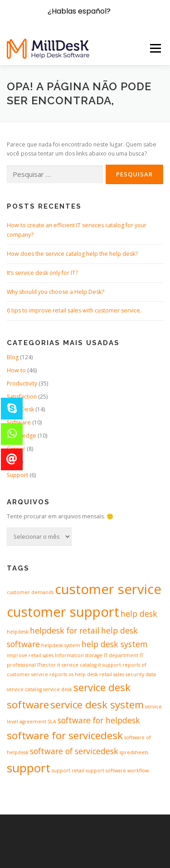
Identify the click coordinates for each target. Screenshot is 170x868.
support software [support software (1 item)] (106, 770)
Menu (155, 48)
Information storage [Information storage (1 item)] (79, 655)
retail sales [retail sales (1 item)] (112, 674)
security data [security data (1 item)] (141, 674)
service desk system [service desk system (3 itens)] (97, 705)
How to (16, 370)
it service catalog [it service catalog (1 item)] (77, 665)
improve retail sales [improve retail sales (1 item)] (30, 655)
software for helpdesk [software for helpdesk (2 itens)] (99, 720)
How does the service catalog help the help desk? (72, 254)
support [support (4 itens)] (29, 768)
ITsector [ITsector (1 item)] (46, 665)
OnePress (131, 836)
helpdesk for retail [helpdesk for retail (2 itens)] (65, 630)
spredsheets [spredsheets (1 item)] (134, 752)
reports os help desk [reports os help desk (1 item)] (74, 674)
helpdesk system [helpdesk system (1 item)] (61, 645)
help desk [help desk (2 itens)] (139, 614)
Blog (13, 357)
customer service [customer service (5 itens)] (108, 589)
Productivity (22, 383)
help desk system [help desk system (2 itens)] (115, 644)
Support (17, 475)
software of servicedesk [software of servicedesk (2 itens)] (74, 751)
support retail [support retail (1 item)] (68, 770)
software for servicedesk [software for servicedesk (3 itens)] (65, 735)
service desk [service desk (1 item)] (58, 689)
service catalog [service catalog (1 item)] (24, 689)
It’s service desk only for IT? (42, 273)
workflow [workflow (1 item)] (138, 770)
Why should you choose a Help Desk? (56, 292)
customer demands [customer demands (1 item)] (30, 592)
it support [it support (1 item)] (109, 665)
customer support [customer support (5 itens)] (63, 612)
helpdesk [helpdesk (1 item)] (18, 632)
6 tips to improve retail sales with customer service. (74, 310)
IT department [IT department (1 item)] (121, 655)
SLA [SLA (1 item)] (52, 722)
